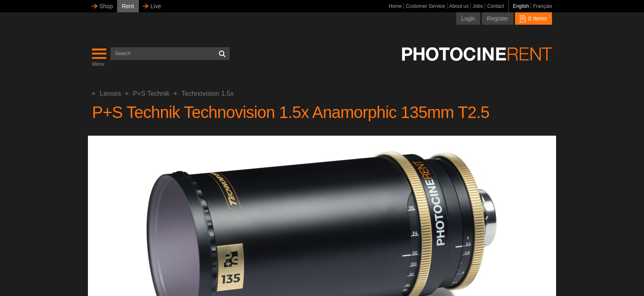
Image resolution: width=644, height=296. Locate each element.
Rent (128, 6)
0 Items (534, 18)
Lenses (107, 94)
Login (468, 18)
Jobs (478, 6)
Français (543, 6)
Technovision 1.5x (204, 94)
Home (395, 6)
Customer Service (425, 6)
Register (498, 18)
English (521, 6)
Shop (106, 6)
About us (459, 6)
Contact (496, 6)
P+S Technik (147, 94)
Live (156, 6)
